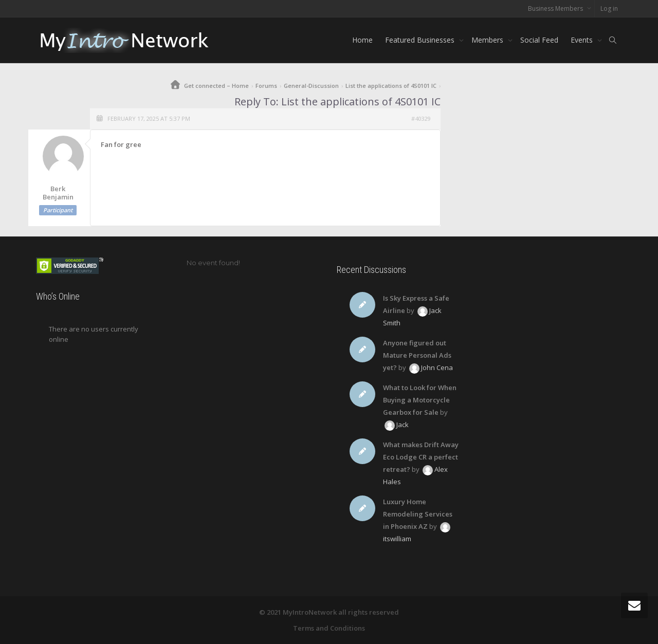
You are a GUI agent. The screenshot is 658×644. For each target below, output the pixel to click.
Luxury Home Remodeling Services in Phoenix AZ (418, 514)
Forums (266, 86)
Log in (609, 8)
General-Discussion (311, 86)
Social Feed (539, 40)
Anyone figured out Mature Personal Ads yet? (417, 355)
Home (362, 40)
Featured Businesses (421, 40)
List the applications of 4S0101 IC (391, 86)
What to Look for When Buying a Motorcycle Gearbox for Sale (420, 400)
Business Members (556, 8)
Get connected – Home (216, 86)
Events (583, 40)
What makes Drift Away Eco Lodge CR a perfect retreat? (421, 457)
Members (488, 40)
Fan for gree (121, 144)
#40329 (421, 118)
